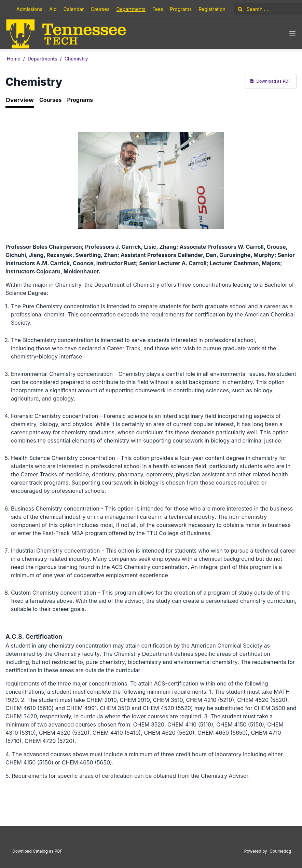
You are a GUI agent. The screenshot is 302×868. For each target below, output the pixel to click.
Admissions (29, 9)
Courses (100, 9)
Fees (158, 9)
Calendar (74, 9)
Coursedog (280, 851)
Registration (212, 9)
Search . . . (254, 9)
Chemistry (76, 59)
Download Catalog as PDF (37, 851)
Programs (181, 9)
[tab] (20, 100)
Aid (53, 9)
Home (14, 59)
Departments (131, 9)
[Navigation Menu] (292, 34)
